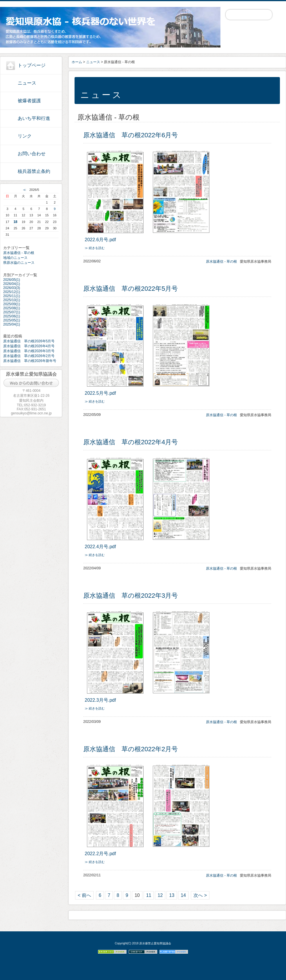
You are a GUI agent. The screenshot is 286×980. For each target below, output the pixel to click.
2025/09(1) (12, 304)
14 (183, 895)
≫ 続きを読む (95, 248)
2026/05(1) (12, 280)
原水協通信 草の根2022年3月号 (131, 596)
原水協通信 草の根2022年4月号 (131, 442)
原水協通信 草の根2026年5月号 (29, 341)
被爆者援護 (29, 101)
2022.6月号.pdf (100, 240)
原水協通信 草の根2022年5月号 (131, 289)
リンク (25, 136)
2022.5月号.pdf (100, 393)
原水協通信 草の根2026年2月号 (29, 356)
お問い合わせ (32, 154)
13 (172, 895)
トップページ (32, 65)
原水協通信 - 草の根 (19, 253)
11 (149, 895)
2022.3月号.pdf (100, 700)
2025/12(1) (12, 292)
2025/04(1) (12, 324)
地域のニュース (15, 258)
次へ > (200, 895)
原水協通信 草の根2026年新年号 (30, 361)
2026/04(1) (12, 284)
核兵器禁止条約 (34, 171)
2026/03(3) (12, 288)
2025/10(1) (12, 300)
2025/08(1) (12, 308)
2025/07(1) (12, 312)
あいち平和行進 (34, 118)
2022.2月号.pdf (100, 854)
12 (160, 895)
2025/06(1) (12, 316)
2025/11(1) (12, 296)
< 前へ (84, 895)
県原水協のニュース (19, 263)
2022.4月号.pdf (100, 547)
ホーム (77, 62)
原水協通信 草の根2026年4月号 (29, 346)
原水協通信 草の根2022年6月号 (131, 135)
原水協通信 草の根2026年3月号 (29, 351)
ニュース (27, 83)
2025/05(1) (12, 320)
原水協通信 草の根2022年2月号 (131, 749)
